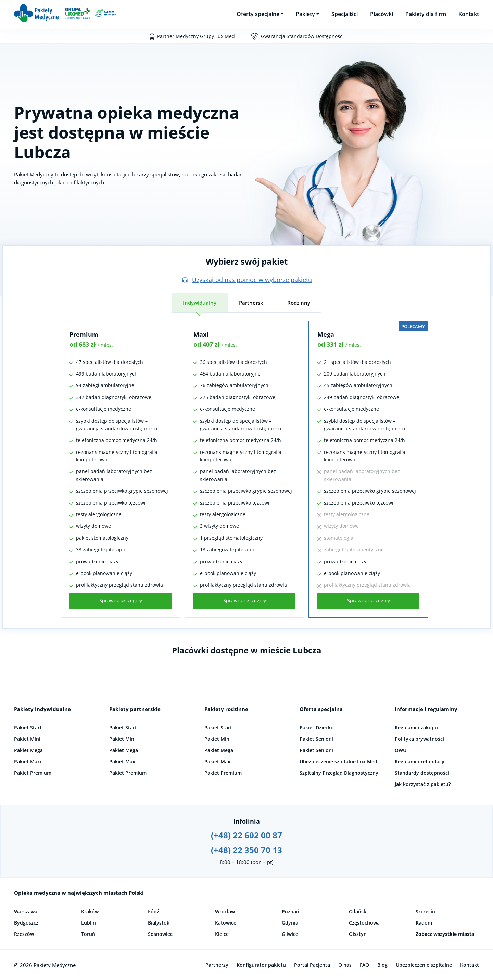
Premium (84, 334)
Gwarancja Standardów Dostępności (302, 36)
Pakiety (305, 14)
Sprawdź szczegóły (121, 601)
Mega (326, 334)
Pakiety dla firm (426, 14)
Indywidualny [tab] (200, 303)
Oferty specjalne (258, 14)
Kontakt (469, 14)
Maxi (201, 334)
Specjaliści (345, 14)
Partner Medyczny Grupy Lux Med (196, 36)
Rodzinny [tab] (299, 303)
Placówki (382, 14)
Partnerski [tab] (252, 303)
